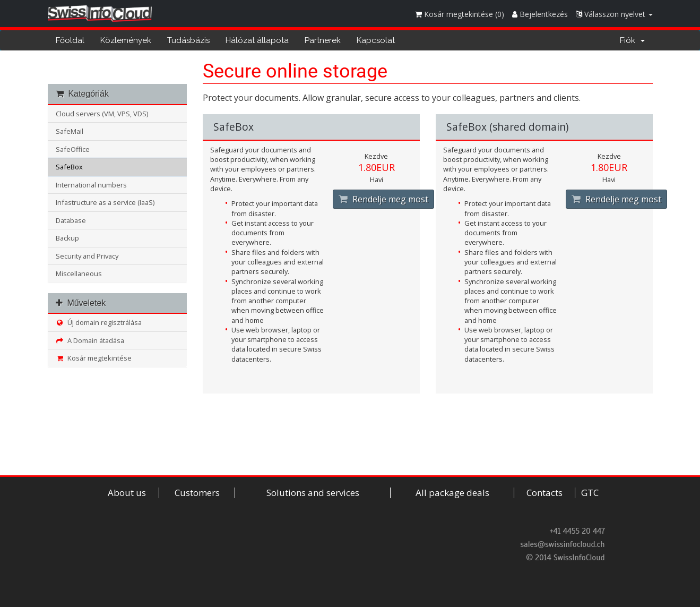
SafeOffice (73, 149)
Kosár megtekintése (94, 358)
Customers (197, 493)
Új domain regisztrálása (99, 322)
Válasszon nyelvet (614, 14)
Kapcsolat (376, 40)
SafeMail (70, 131)
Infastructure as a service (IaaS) (105, 202)
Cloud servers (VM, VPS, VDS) (102, 114)
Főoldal (70, 40)
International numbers (91, 185)
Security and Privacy (87, 256)
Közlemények (126, 40)
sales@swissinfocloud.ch (562, 544)
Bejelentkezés (540, 14)
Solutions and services (313, 493)
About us (127, 493)
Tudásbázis (188, 40)
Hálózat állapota (257, 40)
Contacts (545, 493)
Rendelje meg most (383, 199)
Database (71, 220)
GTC (590, 493)
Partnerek (323, 40)
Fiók (632, 40)
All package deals (452, 493)
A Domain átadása (90, 340)
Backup (67, 238)
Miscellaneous (79, 273)
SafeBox (69, 167)
